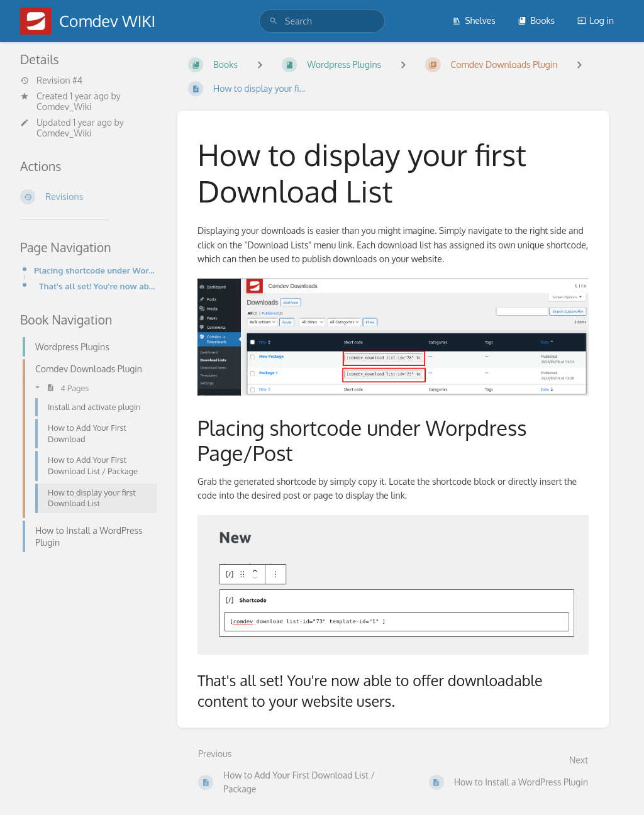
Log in (596, 20)
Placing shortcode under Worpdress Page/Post (96, 270)
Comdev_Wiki (64, 107)
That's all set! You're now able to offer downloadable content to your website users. (98, 286)
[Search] (274, 21)
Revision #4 (51, 80)
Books (536, 20)
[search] (322, 21)
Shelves (474, 20)
